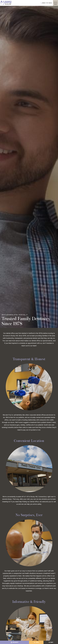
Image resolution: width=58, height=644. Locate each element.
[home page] (6, 3)
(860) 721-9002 (46, 3)
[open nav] (56, 3)
